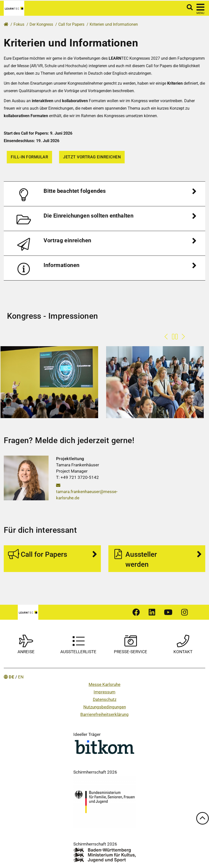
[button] (104, 194)
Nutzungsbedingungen (105, 707)
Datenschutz (105, 699)
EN (21, 677)
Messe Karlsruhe (104, 684)
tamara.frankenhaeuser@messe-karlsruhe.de (87, 492)
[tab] (104, 194)
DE (12, 677)
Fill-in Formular (29, 157)
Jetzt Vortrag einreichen (92, 157)
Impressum (104, 692)
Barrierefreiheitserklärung (104, 714)
